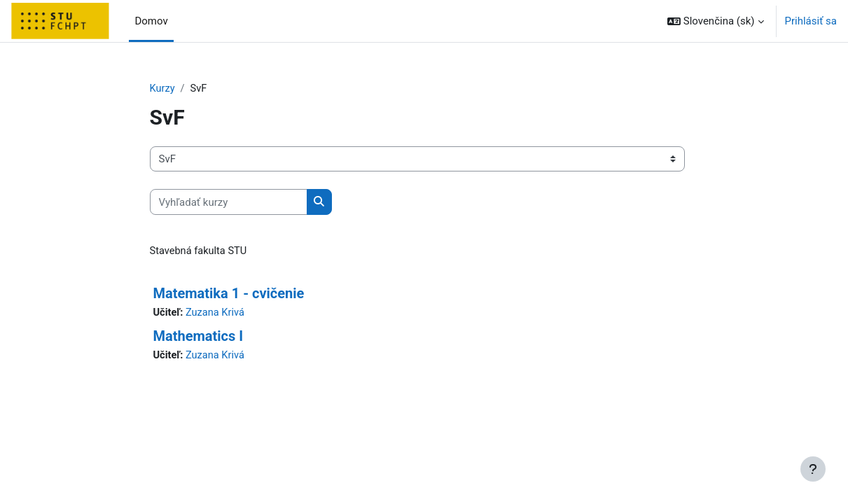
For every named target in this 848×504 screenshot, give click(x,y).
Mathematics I (199, 337)
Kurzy (163, 89)
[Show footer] (813, 469)
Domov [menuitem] (151, 21)
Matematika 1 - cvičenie (229, 294)
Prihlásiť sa (811, 21)
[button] (716, 21)
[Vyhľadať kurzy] (229, 203)
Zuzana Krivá (216, 314)
